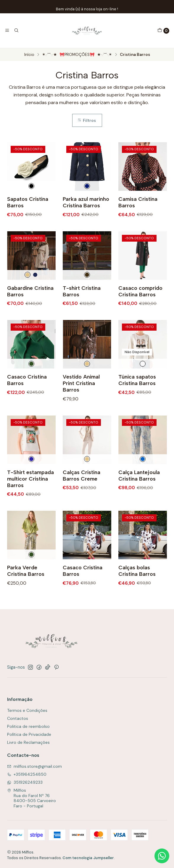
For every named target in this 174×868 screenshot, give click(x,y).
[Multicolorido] (31, 488)
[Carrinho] (163, 31)
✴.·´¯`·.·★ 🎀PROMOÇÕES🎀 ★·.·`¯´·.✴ (77, 55)
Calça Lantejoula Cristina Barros (139, 504)
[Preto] (87, 304)
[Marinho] (35, 304)
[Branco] (143, 392)
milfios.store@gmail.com (34, 766)
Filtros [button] (87, 120)
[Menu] (7, 30)
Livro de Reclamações (28, 742)
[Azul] (143, 488)
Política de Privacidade (29, 734)
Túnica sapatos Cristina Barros (137, 409)
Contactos (18, 718)
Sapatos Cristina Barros (28, 202)
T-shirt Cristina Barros (82, 320)
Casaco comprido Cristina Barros (140, 320)
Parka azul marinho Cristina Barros (86, 202)
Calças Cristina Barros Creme (82, 504)
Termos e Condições (27, 710)
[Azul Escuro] (87, 186)
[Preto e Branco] (31, 186)
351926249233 (25, 782)
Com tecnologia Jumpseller (88, 858)
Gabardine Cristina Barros (30, 320)
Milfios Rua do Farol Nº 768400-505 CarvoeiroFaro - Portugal (32, 798)
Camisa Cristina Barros (138, 202)
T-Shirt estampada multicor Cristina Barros (30, 507)
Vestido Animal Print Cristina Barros (81, 412)
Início (29, 55)
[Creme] (28, 304)
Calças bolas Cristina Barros (137, 600)
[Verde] (31, 392)
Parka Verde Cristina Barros (26, 600)
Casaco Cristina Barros (27, 409)
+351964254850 (27, 774)
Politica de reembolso (28, 726)
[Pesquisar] (16, 30)
